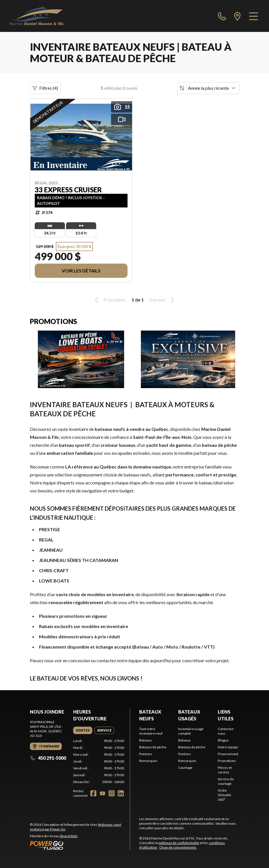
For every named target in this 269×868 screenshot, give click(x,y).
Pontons (146, 754)
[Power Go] (80, 845)
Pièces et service (225, 770)
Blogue (223, 740)
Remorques (148, 761)
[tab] (83, 730)
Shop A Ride (69, 836)
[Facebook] (93, 793)
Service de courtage (226, 781)
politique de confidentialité (179, 843)
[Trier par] (208, 88)
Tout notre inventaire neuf (151, 731)
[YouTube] (102, 793)
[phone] (222, 16)
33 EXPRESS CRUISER (68, 190)
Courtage (185, 768)
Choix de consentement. (178, 847)
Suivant (163, 300)
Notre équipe (228, 747)
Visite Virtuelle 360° (224, 795)
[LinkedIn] (121, 793)
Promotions (227, 761)
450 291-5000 (48, 758)
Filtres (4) (45, 88)
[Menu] (253, 16)
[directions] (237, 16)
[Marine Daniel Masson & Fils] (36, 16)
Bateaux (145, 740)
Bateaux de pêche (153, 747)
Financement (228, 754)
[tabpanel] (99, 761)
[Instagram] (112, 793)
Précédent (109, 300)
